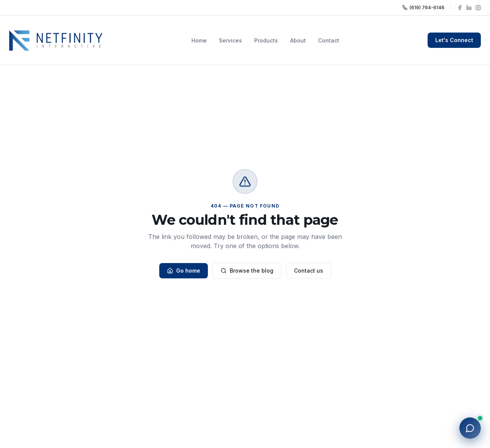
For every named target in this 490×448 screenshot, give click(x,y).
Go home (184, 271)
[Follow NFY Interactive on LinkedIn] (469, 8)
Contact (329, 40)
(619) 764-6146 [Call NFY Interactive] (423, 7)
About (298, 40)
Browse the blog (247, 271)
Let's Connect (454, 40)
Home (199, 40)
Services (230, 40)
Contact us (309, 271)
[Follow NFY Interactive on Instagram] (478, 8)
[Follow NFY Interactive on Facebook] (460, 8)
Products (266, 40)
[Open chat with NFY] (470, 428)
